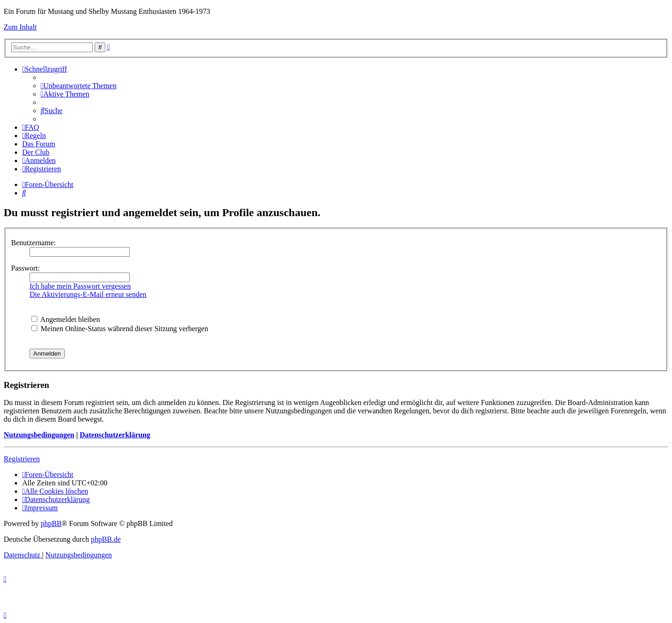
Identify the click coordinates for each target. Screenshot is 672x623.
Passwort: (25, 268)
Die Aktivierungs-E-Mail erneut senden (88, 294)
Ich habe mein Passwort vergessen (80, 286)
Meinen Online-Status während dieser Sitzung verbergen (120, 329)
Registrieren (22, 459)
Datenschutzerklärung (115, 435)
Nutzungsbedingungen (39, 435)
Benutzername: (33, 243)
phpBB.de (106, 539)
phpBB (51, 523)
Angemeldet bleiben (66, 319)
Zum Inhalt (20, 27)
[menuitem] (79, 86)
